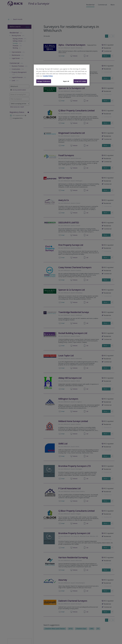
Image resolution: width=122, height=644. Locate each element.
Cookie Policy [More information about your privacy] (48, 76)
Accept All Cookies (80, 81)
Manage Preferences (44, 81)
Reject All (66, 81)
